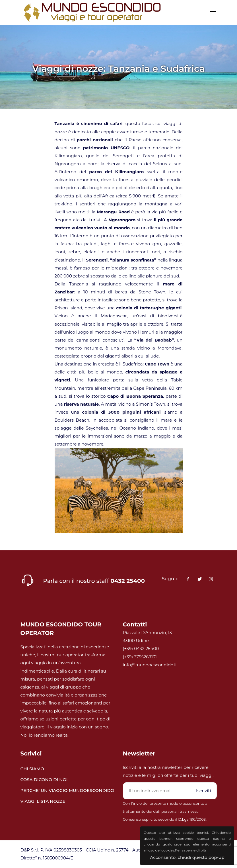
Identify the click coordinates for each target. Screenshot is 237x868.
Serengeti (97, 260)
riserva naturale (82, 404)
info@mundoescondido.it (150, 665)
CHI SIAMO (32, 769)
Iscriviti (203, 791)
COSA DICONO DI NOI (44, 780)
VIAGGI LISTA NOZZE (43, 801)
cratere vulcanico (74, 228)
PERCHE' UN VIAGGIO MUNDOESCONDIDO (67, 790)
